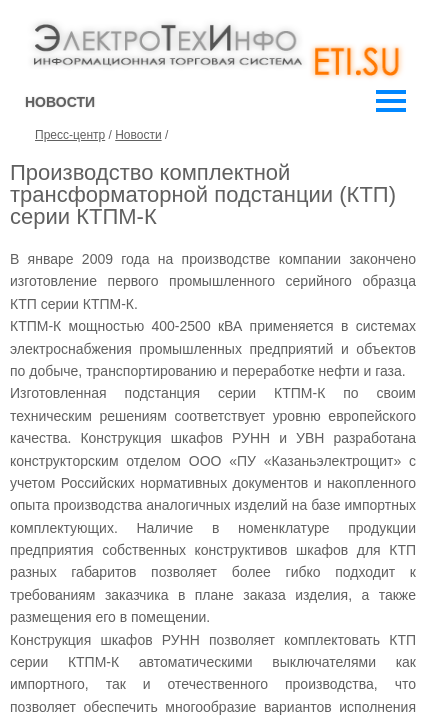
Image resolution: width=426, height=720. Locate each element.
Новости (138, 135)
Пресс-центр (70, 135)
